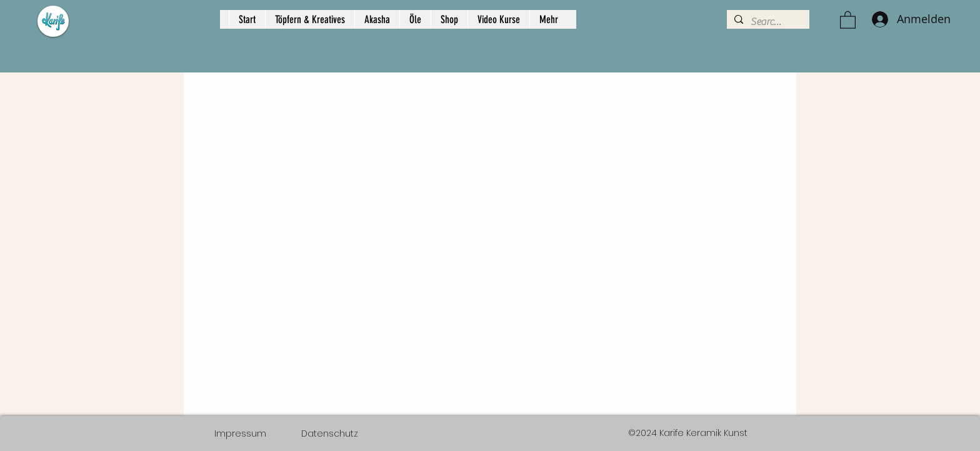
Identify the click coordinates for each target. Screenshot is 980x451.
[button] (848, 19)
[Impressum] (240, 434)
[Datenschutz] (330, 434)
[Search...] (767, 22)
